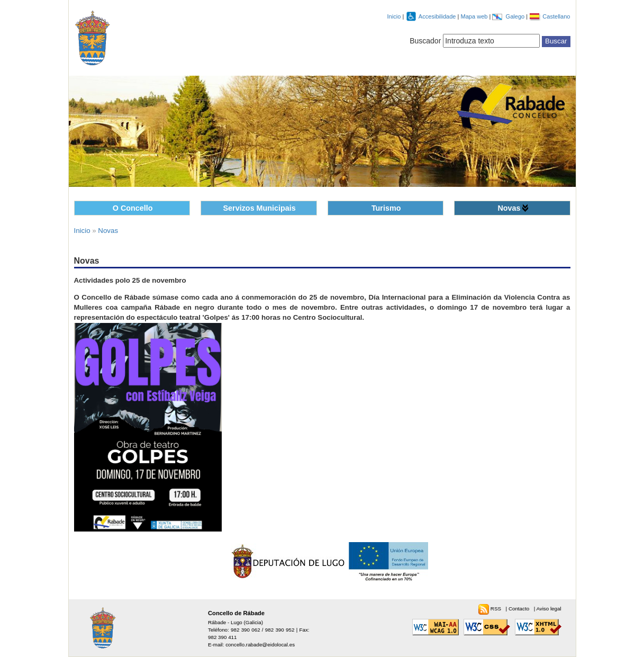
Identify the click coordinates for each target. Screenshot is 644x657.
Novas (509, 208)
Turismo (386, 208)
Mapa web (475, 16)
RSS (497, 609)
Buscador (425, 41)
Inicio (394, 16)
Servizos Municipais (260, 208)
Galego (516, 16)
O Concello (133, 208)
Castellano (556, 16)
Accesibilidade (438, 16)
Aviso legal (548, 609)
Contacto (520, 609)
